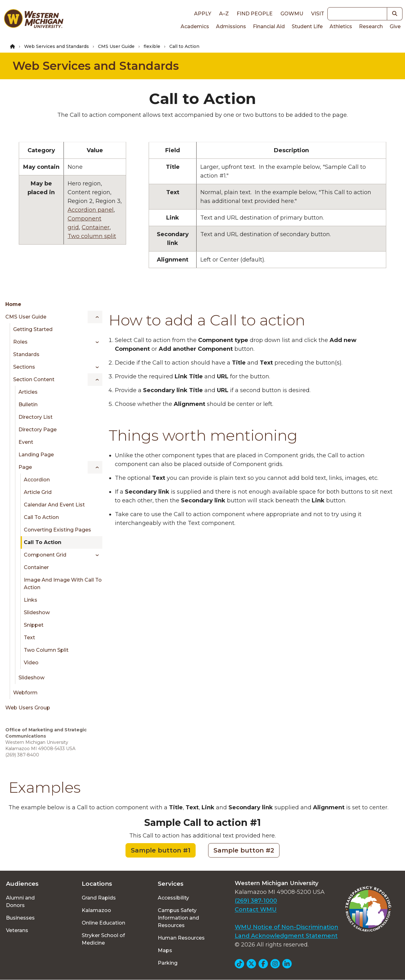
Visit (318, 14)
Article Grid (38, 492)
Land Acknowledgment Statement (286, 936)
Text (29, 638)
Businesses (20, 918)
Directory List (36, 417)
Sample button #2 (244, 850)
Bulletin (28, 404)
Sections (24, 367)
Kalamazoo (96, 910)
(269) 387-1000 (256, 901)
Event (26, 442)
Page (25, 467)
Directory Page (38, 430)
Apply (203, 14)
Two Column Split (46, 650)
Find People (255, 14)
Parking (168, 963)
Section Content (34, 379)
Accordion (37, 480)
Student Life (307, 26)
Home (13, 304)
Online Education (103, 923)
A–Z (224, 14)
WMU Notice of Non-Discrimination (287, 927)
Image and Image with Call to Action (63, 584)
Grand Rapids (99, 898)
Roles (20, 342)
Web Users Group (28, 708)
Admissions (231, 26)
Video (31, 663)
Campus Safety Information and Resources (178, 918)
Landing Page (36, 455)
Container (96, 227)
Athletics (341, 26)
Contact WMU (256, 910)
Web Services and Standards (56, 46)
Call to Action (41, 517)
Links (31, 600)
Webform (25, 693)
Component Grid (45, 555)
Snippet (34, 625)
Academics (195, 26)
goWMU (292, 14)
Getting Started (33, 329)
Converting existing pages (57, 530)
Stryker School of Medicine (103, 939)
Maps (165, 950)
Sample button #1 (161, 850)
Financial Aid (269, 26)
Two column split (92, 236)
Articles (28, 392)
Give (395, 26)
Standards (26, 354)
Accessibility (173, 898)
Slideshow (37, 612)
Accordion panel (91, 210)
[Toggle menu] (95, 317)
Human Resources (181, 938)
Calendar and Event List (54, 505)
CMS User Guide (116, 46)
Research (371, 26)
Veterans (17, 930)
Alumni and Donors (20, 902)
